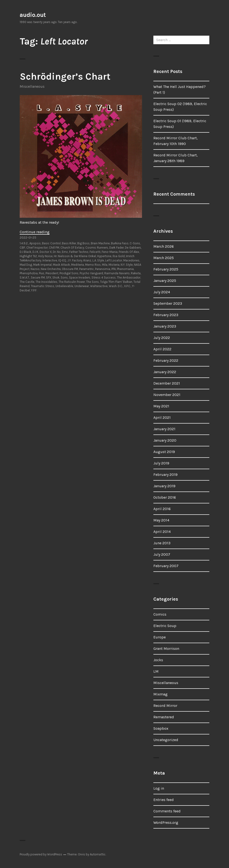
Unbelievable (64, 286)
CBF (22, 248)
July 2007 (162, 554)
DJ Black (25, 252)
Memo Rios (93, 265)
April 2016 (162, 509)
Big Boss (83, 243)
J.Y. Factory (75, 260)
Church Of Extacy (72, 248)
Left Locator (114, 260)
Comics (160, 614)
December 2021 (167, 383)
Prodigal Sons (69, 273)
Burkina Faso (120, 243)
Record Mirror (165, 706)
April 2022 (162, 349)
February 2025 (166, 269)
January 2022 (165, 372)
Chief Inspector (37, 248)
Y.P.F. (34, 290)
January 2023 (165, 326)
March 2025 (164, 258)
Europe (160, 637)
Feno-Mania (110, 252)
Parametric (87, 269)
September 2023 (168, 303)
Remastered (164, 717)
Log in (159, 788)
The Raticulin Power (72, 282)
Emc (65, 252)
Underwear (82, 286)
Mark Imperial (42, 265)
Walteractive (99, 286)
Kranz (87, 260)
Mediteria (78, 265)
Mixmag (160, 694)
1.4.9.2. (24, 243)
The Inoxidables (46, 282)
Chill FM (54, 248)
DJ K (35, 252)
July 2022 (162, 338)
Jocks (158, 660)
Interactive (50, 260)
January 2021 (164, 429)
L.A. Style (98, 260)
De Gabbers (133, 248)
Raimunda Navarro (117, 273)
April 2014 (162, 532)
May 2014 (161, 520)
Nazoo (35, 269)
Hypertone (104, 256)
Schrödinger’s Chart (65, 76)
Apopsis (35, 243)
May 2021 (161, 406)
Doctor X (46, 252)
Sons (64, 277)
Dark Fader (117, 248)
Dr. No (57, 252)
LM (156, 671)
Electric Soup (165, 626)
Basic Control (51, 243)
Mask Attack (61, 265)
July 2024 (162, 292)
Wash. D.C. (116, 286)
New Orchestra (51, 269)
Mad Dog (26, 265)
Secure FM (38, 277)
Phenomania (125, 269)
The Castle (27, 282)
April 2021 (162, 417)
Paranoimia (103, 269)
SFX (49, 277)
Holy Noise (45, 256)
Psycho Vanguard (91, 273)
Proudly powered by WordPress (41, 854)
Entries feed (164, 800)
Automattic (98, 854)
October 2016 (165, 497)
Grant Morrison (166, 649)
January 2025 (165, 281)
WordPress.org (166, 822)
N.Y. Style (127, 265)
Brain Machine (100, 243)
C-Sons (135, 243)
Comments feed (167, 811)
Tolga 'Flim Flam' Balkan (116, 282)
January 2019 (164, 486)
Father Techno (79, 252)
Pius (42, 273)
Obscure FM (70, 269)
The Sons (92, 282)
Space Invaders (80, 277)
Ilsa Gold (119, 256)
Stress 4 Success (104, 277)
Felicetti (95, 252)
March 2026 (164, 246)
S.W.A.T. (25, 277)
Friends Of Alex (129, 252)
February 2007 (166, 566)
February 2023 (166, 315)
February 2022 (166, 360)
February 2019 (165, 475)
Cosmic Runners (97, 248)
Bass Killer (69, 243)
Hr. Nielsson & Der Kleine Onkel (75, 256)
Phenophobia (29, 273)
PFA (114, 269)
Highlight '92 (28, 256)
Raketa (136, 273)
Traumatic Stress (43, 286)
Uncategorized (166, 740)
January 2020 (165, 440)
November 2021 (167, 395)
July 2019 (161, 463)
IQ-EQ (62, 260)
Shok (56, 277)
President (52, 273)
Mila (105, 265)
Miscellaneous (32, 86)
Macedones (131, 260)
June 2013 (162, 543)
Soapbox (161, 728)
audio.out (33, 15)
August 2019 (164, 452)
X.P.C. (127, 286)
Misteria (114, 265)
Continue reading (35, 232)
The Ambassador (129, 277)
